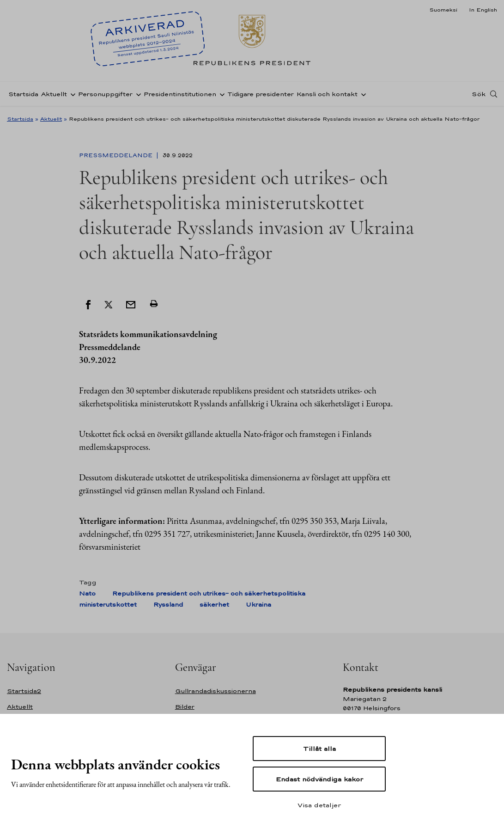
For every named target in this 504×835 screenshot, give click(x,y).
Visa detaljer (319, 805)
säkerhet (214, 605)
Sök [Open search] (479, 94)
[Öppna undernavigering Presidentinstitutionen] (220, 94)
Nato (87, 593)
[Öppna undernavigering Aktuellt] (71, 94)
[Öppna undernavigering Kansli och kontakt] (362, 94)
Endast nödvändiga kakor (319, 779)
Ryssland (168, 605)
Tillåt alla (319, 749)
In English (483, 10)
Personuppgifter (105, 94)
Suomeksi (443, 10)
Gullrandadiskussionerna (216, 691)
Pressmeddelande (117, 155)
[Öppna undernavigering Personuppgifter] (137, 94)
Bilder (185, 707)
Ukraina (258, 605)
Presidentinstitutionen (180, 94)
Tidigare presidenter (261, 94)
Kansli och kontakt (327, 94)
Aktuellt (54, 94)
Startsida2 (24, 691)
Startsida (23, 94)
